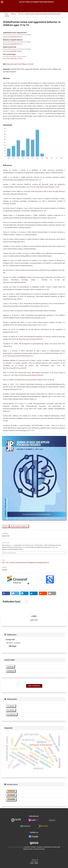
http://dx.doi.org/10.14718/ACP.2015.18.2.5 (20, 356)
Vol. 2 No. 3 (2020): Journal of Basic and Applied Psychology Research (39, 14)
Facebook (10, 667)
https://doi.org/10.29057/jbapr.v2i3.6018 (20, 64)
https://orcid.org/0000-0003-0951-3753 (13, 44)
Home (6, 14)
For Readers (11, 706)
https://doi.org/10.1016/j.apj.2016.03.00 (31, 339)
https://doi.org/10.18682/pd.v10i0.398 (14, 282)
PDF (6, 526)
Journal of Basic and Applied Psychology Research (37, 2)
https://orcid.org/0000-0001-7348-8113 (13, 51)
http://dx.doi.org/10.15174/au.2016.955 (15, 368)
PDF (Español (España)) (20, 526)
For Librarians (12, 714)
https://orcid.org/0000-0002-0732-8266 (13, 58)
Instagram (11, 671)
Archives (13, 14)
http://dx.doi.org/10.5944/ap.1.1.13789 (48, 187)
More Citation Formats (10, 553)
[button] (6, 593)
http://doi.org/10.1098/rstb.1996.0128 (32, 375)
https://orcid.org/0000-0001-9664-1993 (13, 37)
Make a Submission (34, 686)
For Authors (11, 710)
